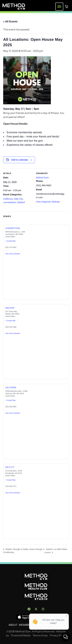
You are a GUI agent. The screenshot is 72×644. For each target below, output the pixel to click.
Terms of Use (40, 635)
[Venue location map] (20, 280)
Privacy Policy (58, 635)
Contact (57, 625)
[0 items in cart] (66, 7)
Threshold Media (21, 635)
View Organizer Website (48, 202)
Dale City (18, 199)
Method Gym (42, 178)
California (8, 199)
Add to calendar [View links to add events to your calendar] (20, 160)
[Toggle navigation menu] (59, 7)
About (13, 625)
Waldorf (21, 202)
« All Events (10, 22)
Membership (27, 625)
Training (44, 625)
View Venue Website (13, 254)
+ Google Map (10, 241)
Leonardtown (10, 202)
